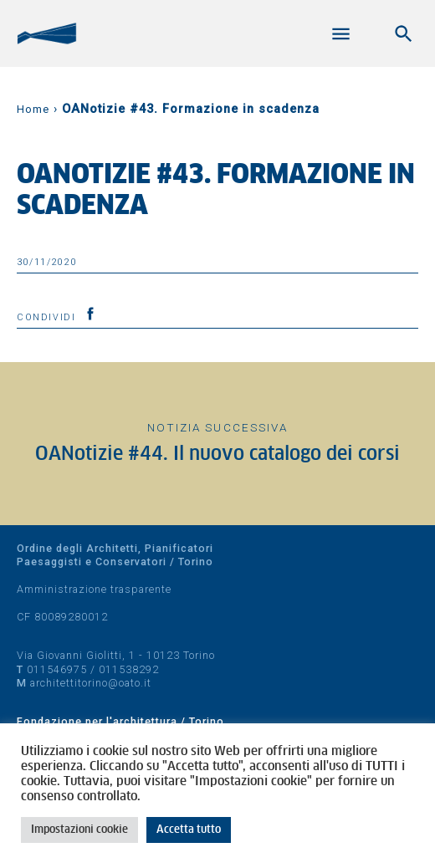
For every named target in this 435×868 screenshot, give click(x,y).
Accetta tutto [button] (189, 830)
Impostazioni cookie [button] (79, 830)
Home (33, 109)
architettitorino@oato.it (91, 683)
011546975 (57, 669)
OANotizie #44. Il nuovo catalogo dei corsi (217, 454)
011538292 (129, 669)
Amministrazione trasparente (94, 589)
